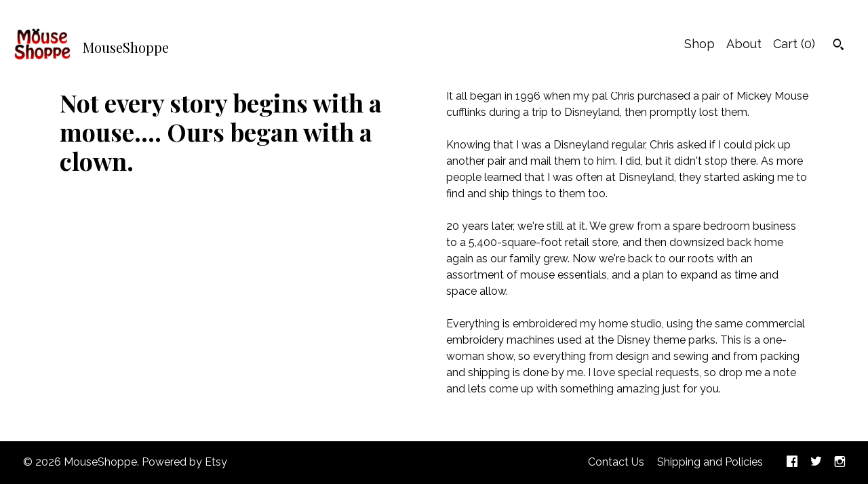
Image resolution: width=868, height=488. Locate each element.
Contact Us (616, 462)
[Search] (839, 46)
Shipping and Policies (710, 462)
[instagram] (840, 463)
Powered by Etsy (184, 462)
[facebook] (792, 463)
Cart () (794, 44)
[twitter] (816, 463)
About (744, 44)
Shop (699, 44)
